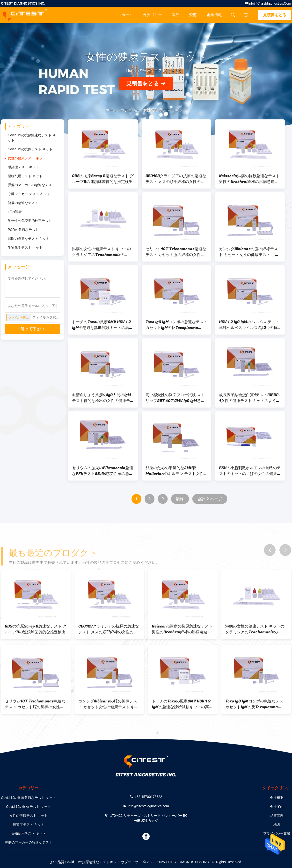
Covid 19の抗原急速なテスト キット (32, 138)
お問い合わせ (277, 842)
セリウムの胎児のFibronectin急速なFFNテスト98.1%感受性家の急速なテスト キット (103, 471)
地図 (277, 824)
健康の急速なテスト (23, 203)
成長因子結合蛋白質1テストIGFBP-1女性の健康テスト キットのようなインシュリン (250, 398)
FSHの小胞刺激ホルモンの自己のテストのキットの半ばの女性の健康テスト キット (250, 471)
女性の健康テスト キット (27, 158)
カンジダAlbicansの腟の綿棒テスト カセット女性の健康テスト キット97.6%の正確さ (249, 252)
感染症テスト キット (23, 167)
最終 (180, 499)
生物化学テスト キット (25, 248)
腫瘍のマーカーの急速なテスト (31, 185)
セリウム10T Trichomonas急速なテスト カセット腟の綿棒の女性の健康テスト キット (176, 252)
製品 (175, 15)
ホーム (127, 15)
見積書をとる (275, 15)
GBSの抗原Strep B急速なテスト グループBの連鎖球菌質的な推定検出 (103, 179)
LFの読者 (15, 212)
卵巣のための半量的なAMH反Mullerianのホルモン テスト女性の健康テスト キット (176, 471)
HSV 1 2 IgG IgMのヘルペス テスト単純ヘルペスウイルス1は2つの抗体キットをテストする (249, 325)
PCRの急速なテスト (23, 230)
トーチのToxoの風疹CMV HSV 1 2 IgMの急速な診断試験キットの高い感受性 (102, 325)
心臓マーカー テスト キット (29, 194)
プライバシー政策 (277, 833)
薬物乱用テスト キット (25, 176)
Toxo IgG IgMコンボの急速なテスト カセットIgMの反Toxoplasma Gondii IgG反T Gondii (176, 325)
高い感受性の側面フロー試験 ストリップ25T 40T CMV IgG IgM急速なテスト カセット (175, 398)
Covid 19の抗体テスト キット (30, 149)
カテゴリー (152, 15)
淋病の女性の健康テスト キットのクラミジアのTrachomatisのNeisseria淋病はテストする (102, 252)
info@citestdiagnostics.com (270, 3)
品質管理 (277, 816)
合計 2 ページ (210, 499)
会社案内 (277, 807)
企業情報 (214, 15)
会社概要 (277, 798)
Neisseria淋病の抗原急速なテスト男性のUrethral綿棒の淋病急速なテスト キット (249, 179)
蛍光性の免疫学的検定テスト (30, 221)
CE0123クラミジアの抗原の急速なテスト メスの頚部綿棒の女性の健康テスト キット (176, 179)
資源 (193, 15)
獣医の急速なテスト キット (29, 239)
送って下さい (32, 329)
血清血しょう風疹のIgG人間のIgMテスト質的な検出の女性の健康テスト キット (103, 398)
